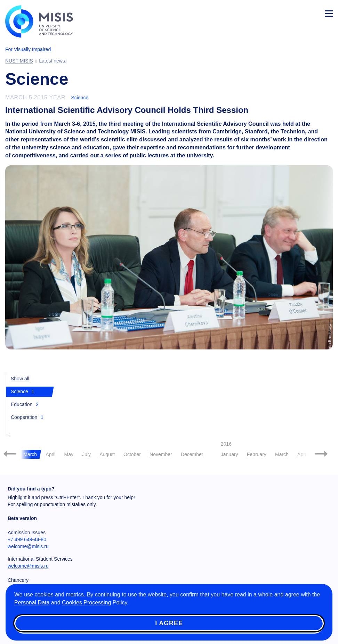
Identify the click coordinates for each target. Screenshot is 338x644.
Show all (20, 379)
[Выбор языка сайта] (296, 12)
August (107, 454)
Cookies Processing (86, 602)
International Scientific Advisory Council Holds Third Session (127, 110)
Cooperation (24, 417)
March (282, 454)
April (50, 454)
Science (80, 98)
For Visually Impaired (28, 49)
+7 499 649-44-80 (27, 539)
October (132, 454)
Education (22, 404)
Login (312, 13)
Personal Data (32, 602)
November (161, 454)
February (257, 454)
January (230, 454)
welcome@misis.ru (28, 546)
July (86, 454)
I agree (169, 623)
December (192, 454)
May (69, 454)
